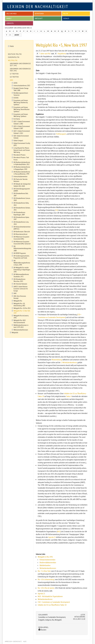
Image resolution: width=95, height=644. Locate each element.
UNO (12, 80)
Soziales (66, 18)
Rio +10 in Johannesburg (46, 579)
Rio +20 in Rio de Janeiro (46, 588)
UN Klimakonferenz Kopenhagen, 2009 (19, 213)
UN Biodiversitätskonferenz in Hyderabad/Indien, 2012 (22, 163)
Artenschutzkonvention (20, 176)
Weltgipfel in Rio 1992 (45, 557)
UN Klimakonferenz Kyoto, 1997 (21, 218)
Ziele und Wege (11, 14)
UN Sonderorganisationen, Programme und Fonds (22, 257)
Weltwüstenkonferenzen (48, 568)
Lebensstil (10, 23)
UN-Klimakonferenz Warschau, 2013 (19, 280)
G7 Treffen (14, 74)
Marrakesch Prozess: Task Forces (21, 158)
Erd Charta (17, 119)
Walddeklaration (45, 565)
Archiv (17, 35)
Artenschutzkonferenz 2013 (22, 85)
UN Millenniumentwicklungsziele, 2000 (22, 248)
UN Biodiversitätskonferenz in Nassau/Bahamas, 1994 (22, 173)
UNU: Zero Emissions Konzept (20, 297)
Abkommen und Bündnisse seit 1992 (20, 64)
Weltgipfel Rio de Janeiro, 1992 (21, 317)
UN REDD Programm (20, 253)
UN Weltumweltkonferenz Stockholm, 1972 (21, 275)
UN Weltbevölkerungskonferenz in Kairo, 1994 (22, 263)
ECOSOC (16, 98)
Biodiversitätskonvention (48, 562)
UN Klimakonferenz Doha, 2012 (21, 204)
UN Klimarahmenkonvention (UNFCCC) (22, 228)
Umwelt (9, 18)
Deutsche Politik (15, 54)
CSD (57, 210)
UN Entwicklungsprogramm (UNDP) (22, 190)
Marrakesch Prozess (20, 155)
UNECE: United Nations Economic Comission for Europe (21, 289)
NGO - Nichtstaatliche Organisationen (50, 596)
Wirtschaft (39, 18)
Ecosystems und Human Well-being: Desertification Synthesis (22, 109)
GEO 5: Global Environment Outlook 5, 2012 (22, 132)
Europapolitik (14, 57)
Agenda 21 (52, 537)
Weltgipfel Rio (18, 301)
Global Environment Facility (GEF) (22, 144)
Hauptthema (62, 54)
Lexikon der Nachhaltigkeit (38, 6)
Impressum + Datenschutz (13, 641)
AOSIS (15, 83)
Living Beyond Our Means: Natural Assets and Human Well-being (22, 150)
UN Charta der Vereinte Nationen (21, 180)
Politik (66, 14)
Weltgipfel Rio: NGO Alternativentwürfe (20, 321)
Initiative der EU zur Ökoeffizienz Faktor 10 (52, 605)
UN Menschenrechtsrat (20, 234)
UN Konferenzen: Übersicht (22, 231)
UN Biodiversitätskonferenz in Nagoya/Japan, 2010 (22, 168)
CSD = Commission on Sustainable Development (54, 602)
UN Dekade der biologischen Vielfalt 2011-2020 (22, 185)
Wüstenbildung (57, 360)
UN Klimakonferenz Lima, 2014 (21, 223)
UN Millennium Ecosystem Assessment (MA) (21, 238)
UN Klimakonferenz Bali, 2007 (21, 194)
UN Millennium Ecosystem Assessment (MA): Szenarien (22, 243)
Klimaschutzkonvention (47, 560)
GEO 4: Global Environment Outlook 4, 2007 (22, 127)
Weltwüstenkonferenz (45, 599)
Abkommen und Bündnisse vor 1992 (20, 70)
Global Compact (18, 140)
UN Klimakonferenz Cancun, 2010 (22, 199)
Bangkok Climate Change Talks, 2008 (21, 89)
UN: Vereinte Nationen (20, 284)
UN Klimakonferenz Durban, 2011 (22, 209)
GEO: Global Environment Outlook (21, 137)
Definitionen (39, 14)
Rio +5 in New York (44, 571)
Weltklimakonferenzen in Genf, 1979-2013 (21, 326)
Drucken (42, 630)
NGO (59, 531)
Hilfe (25, 641)
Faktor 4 (69, 396)
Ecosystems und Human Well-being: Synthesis (21, 115)
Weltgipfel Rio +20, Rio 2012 (22, 308)
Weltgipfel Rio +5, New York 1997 (22, 312)
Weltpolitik (13, 60)
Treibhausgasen (61, 134)
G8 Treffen (14, 77)
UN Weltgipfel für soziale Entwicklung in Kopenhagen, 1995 (22, 270)
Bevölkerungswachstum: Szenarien (21, 94)
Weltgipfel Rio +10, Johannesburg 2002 (19, 304)
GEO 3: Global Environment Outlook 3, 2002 (22, 122)
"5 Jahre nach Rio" (45, 54)
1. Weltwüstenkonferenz (69, 362)
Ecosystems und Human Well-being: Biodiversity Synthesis (21, 102)
